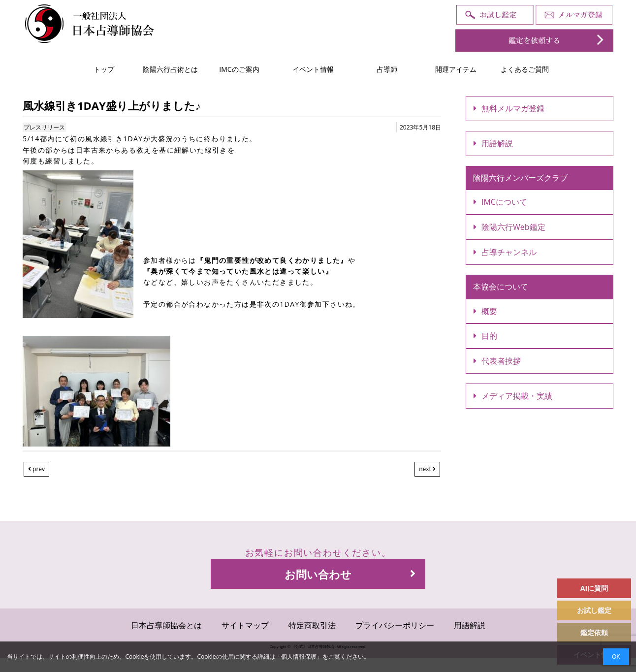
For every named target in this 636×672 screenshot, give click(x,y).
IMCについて (500, 202)
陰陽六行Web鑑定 (509, 227)
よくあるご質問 (525, 69)
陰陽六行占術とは (170, 69)
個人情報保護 (299, 656)
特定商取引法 (312, 625)
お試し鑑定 (594, 610)
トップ (104, 69)
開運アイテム (456, 69)
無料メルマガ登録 (509, 108)
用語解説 (493, 143)
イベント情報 (313, 69)
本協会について (501, 287)
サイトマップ (245, 625)
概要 (485, 311)
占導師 (387, 69)
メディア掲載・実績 (513, 396)
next (427, 469)
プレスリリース (44, 127)
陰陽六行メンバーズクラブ (520, 178)
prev (36, 469)
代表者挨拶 (497, 361)
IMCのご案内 (239, 69)
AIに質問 (594, 588)
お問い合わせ (350, 574)
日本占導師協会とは (166, 625)
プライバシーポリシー (395, 625)
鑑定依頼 (594, 632)
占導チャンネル (505, 252)
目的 (485, 336)
